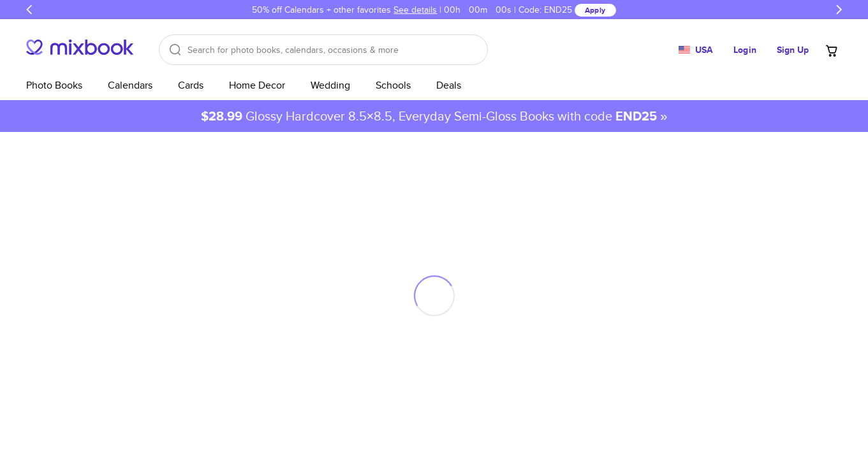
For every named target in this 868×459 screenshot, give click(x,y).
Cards (191, 85)
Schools (393, 85)
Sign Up (793, 50)
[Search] (323, 50)
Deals (449, 85)
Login (745, 50)
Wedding (330, 85)
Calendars (130, 85)
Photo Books (54, 85)
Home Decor (257, 85)
